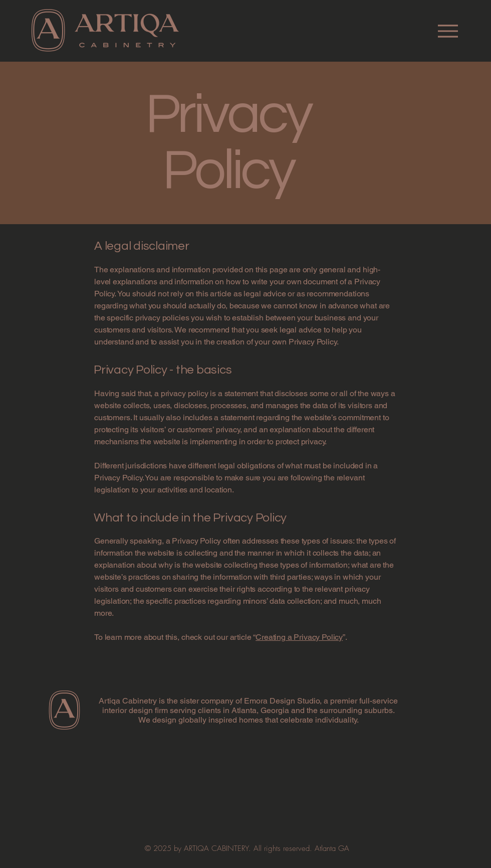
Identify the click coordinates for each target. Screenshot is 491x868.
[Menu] (448, 31)
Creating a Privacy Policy (299, 637)
